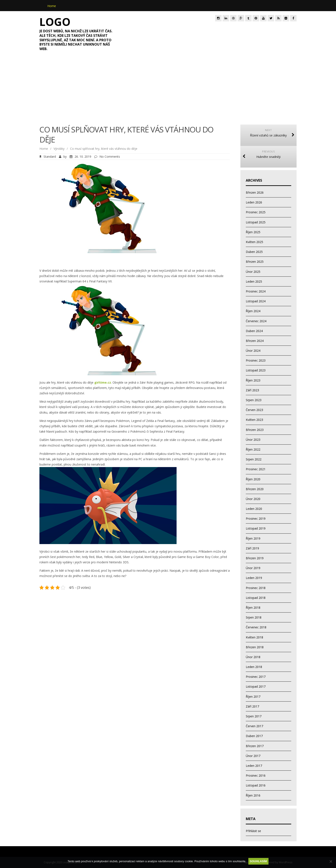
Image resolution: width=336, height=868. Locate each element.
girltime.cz (103, 382)
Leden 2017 (254, 766)
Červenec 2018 (256, 627)
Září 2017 (252, 706)
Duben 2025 (254, 252)
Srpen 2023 (254, 400)
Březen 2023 (255, 430)
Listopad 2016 (256, 785)
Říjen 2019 (253, 538)
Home (52, 6)
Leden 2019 (254, 578)
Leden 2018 (254, 667)
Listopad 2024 (256, 301)
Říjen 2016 (253, 795)
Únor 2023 (253, 440)
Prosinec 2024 (256, 291)
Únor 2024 (253, 351)
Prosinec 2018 (256, 588)
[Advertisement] (168, 90)
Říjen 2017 (253, 697)
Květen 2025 (254, 242)
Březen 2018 (255, 647)
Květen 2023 (254, 420)
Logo (55, 22)
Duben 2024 (254, 331)
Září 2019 (252, 548)
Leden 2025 (254, 281)
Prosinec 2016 (256, 775)
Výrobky (59, 149)
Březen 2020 (255, 489)
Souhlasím (258, 861)
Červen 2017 (254, 726)
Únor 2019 (253, 568)
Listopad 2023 (256, 370)
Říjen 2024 (253, 311)
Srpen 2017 (254, 716)
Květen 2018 (254, 637)
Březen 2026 (255, 192)
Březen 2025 (255, 262)
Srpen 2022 (254, 459)
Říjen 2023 (253, 380)
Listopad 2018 (256, 598)
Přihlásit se (253, 831)
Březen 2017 (255, 746)
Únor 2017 (253, 756)
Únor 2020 (253, 499)
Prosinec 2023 (256, 360)
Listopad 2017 (256, 686)
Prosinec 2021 (256, 469)
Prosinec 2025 (256, 212)
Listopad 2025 (256, 222)
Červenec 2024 (256, 321)
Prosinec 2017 (256, 677)
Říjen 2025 (253, 232)
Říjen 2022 (253, 449)
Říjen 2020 (253, 479)
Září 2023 (252, 390)
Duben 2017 (254, 736)
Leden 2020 (254, 509)
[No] (331, 861)
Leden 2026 (254, 202)
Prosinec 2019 (256, 519)
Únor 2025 (253, 272)
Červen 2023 (254, 410)
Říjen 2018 (253, 608)
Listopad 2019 (256, 528)
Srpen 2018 (254, 617)
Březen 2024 (255, 341)
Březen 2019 (255, 558)
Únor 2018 (253, 657)
